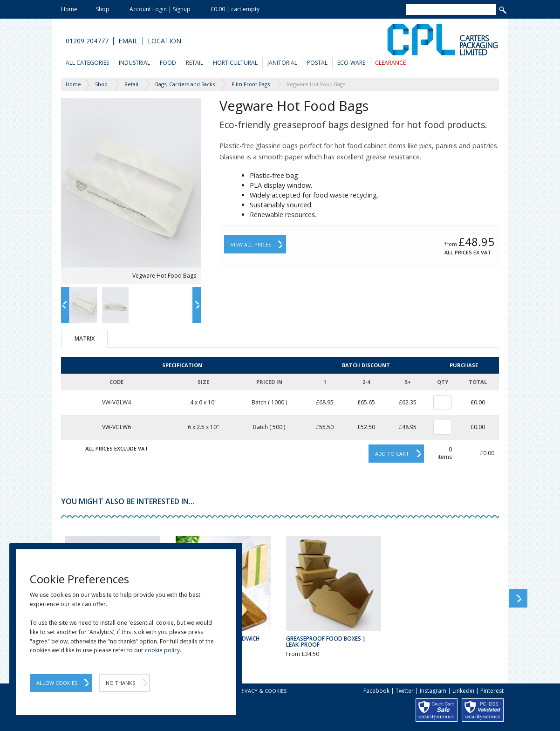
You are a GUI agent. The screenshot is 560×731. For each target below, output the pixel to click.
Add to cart (392, 454)
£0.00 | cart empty (235, 9)
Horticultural (235, 63)
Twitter (405, 691)
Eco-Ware (351, 63)
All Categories (87, 63)
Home (69, 9)
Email (128, 41)
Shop (103, 9)
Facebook (376, 691)
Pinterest (492, 691)
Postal (317, 63)
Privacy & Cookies (262, 691)
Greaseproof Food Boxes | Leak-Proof (326, 642)
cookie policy (162, 650)
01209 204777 (87, 41)
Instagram (433, 691)
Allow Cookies (57, 683)
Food (168, 63)
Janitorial (282, 63)
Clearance (390, 63)
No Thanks (120, 683)
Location (164, 41)
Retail (195, 63)
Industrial (134, 63)
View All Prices (251, 244)
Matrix (85, 338)
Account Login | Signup (160, 9)
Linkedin (463, 691)
